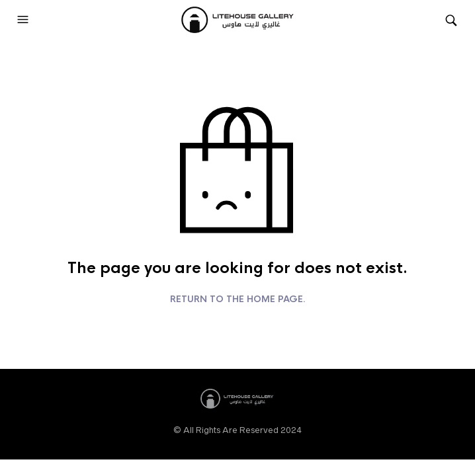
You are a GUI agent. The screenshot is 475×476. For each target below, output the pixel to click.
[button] (24, 20)
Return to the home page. (238, 299)
